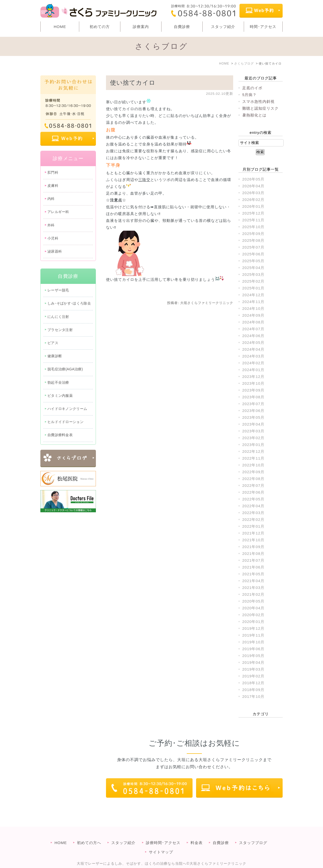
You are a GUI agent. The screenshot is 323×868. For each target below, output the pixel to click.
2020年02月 (253, 615)
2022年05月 (253, 499)
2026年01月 (253, 206)
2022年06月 (253, 492)
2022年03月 (253, 513)
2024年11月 (253, 302)
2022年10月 (253, 465)
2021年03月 (253, 588)
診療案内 (141, 27)
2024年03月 (253, 356)
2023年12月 (253, 377)
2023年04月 (253, 424)
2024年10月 (253, 308)
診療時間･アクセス (163, 833)
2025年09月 (253, 234)
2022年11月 (253, 458)
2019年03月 (253, 669)
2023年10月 (253, 383)
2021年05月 (253, 574)
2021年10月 (253, 540)
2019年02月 (253, 676)
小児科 (53, 238)
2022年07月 (253, 485)
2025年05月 (253, 261)
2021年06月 (253, 567)
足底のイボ (252, 88)
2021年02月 (253, 594)
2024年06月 (253, 336)
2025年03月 (253, 274)
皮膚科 (53, 186)
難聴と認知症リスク (260, 108)
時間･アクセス (263, 27)
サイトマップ (161, 842)
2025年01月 (253, 288)
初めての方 (100, 27)
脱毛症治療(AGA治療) (65, 369)
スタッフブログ (253, 833)
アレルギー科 (58, 212)
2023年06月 (253, 411)
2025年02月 (253, 281)
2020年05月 (253, 601)
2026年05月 (253, 179)
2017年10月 (253, 696)
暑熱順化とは (254, 115)
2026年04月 (253, 186)
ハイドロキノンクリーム (67, 409)
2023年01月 (253, 445)
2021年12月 (253, 533)
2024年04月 (253, 349)
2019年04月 (253, 662)
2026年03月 (253, 193)
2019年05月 (253, 656)
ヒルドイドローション (65, 422)
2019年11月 (253, 635)
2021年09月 (253, 547)
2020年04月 (253, 608)
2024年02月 (253, 363)
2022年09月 (253, 472)
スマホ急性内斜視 (258, 101)
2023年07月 (253, 404)
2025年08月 (253, 240)
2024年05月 (253, 342)
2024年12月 (253, 295)
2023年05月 (253, 417)
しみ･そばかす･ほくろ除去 (69, 303)
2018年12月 (253, 683)
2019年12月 (253, 628)
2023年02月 (253, 438)
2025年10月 (253, 227)
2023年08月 (253, 397)
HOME (60, 27)
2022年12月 (253, 451)
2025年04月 (253, 268)
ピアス (53, 343)
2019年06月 (253, 649)
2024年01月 (253, 370)
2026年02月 (253, 200)
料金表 (197, 833)
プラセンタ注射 (60, 330)
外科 (51, 225)
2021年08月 (253, 553)
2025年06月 (253, 254)
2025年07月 (253, 247)
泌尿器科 (55, 251)
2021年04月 (253, 581)
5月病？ (249, 95)
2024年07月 (253, 329)
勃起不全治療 (58, 382)
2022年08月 (253, 479)
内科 (51, 199)
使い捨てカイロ (133, 83)
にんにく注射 (58, 317)
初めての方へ (89, 833)
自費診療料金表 (60, 435)
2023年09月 (253, 390)
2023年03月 (253, 431)
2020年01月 (253, 622)
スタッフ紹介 (223, 27)
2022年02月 (253, 519)
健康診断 (55, 356)
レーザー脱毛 (58, 290)
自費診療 (182, 27)
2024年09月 (253, 315)
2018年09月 (253, 690)
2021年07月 (253, 560)
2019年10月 (253, 642)
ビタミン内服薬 (60, 396)
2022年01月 (253, 526)
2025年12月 (253, 213)
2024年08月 (253, 322)
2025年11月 (253, 220)
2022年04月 (253, 506)
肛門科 (53, 172)
